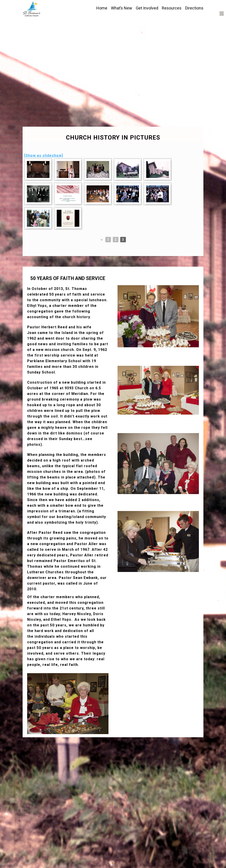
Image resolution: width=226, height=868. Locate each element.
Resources (172, 8)
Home (102, 8)
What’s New (122, 8)
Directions (194, 8)
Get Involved (147, 8)
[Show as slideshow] (44, 155)
